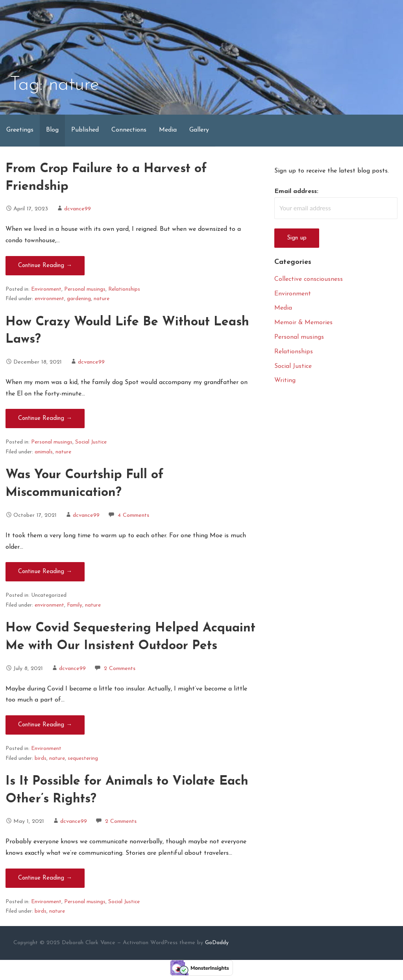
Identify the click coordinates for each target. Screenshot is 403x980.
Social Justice (91, 442)
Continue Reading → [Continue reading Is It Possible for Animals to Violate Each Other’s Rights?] (45, 878)
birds (41, 758)
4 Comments (133, 515)
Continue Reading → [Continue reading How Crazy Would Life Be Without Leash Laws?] (45, 419)
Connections (129, 130)
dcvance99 (78, 209)
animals (44, 452)
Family (75, 605)
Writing (285, 380)
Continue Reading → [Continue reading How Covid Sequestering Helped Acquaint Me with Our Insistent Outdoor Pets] (45, 725)
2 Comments (120, 669)
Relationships (124, 289)
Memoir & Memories (303, 323)
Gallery (199, 130)
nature (102, 299)
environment (49, 299)
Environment (46, 289)
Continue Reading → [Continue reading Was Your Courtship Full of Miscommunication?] (45, 572)
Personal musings (85, 289)
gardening (79, 299)
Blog (52, 130)
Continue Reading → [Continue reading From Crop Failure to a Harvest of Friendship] (45, 266)
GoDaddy (217, 943)
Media (168, 130)
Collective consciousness (309, 279)
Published (85, 130)
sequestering (83, 758)
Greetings (20, 130)
